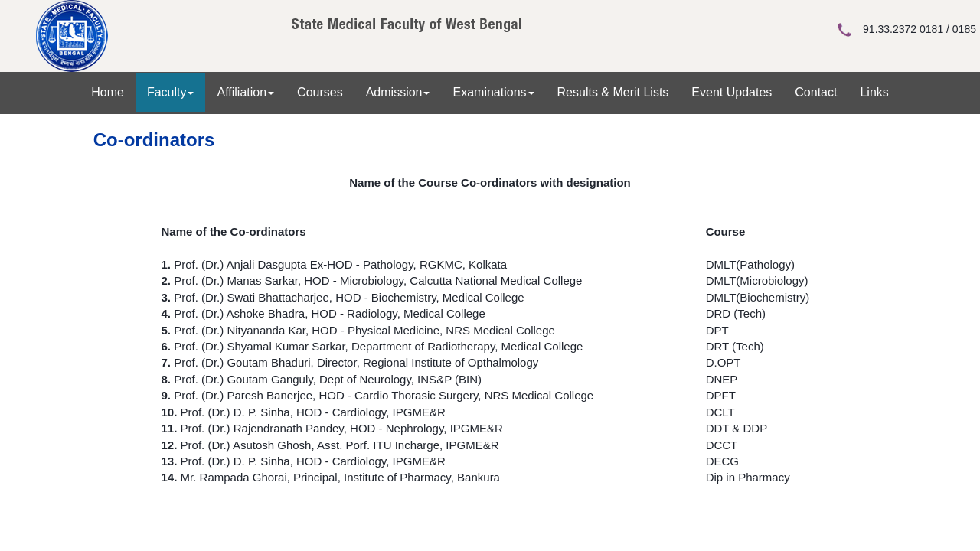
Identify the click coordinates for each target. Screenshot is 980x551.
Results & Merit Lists (613, 92)
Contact (816, 92)
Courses (320, 92)
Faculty (171, 92)
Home (108, 92)
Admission (398, 92)
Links (874, 92)
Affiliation (245, 92)
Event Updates (732, 92)
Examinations (493, 92)
